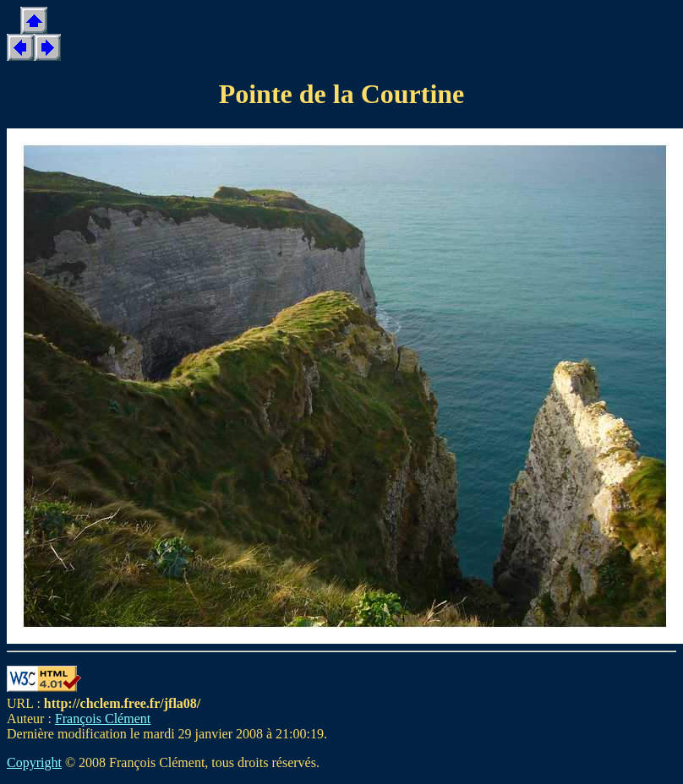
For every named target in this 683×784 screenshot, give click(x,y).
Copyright (34, 762)
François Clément (103, 719)
